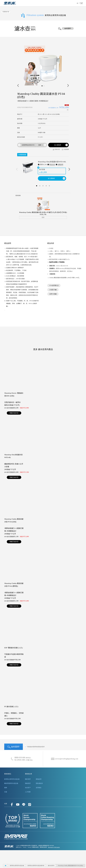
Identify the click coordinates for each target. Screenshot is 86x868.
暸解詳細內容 (14, 413)
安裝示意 (56, 149)
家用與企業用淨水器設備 (12, 779)
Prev (18, 85)
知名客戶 (28, 788)
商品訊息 (52, 164)
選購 (43, 217)
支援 (6, 792)
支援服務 (65, 149)
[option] (43, 169)
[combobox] (27, 145)
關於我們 (28, 779)
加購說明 (60, 164)
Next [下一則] (69, 169)
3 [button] (43, 185)
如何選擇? (14, 747)
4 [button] (46, 185)
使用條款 (39, 788)
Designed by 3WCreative (54, 847)
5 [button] (49, 185)
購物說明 (39, 779)
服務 (6, 788)
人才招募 (28, 792)
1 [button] (37, 185)
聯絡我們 (28, 783)
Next (68, 85)
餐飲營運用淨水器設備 (11, 783)
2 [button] (40, 185)
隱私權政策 (39, 783)
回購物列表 (6, 12)
